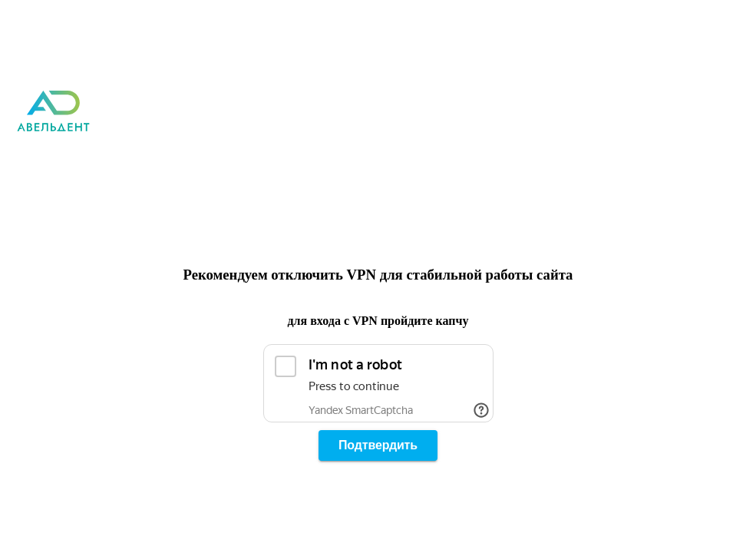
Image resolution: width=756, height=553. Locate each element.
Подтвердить (378, 445)
